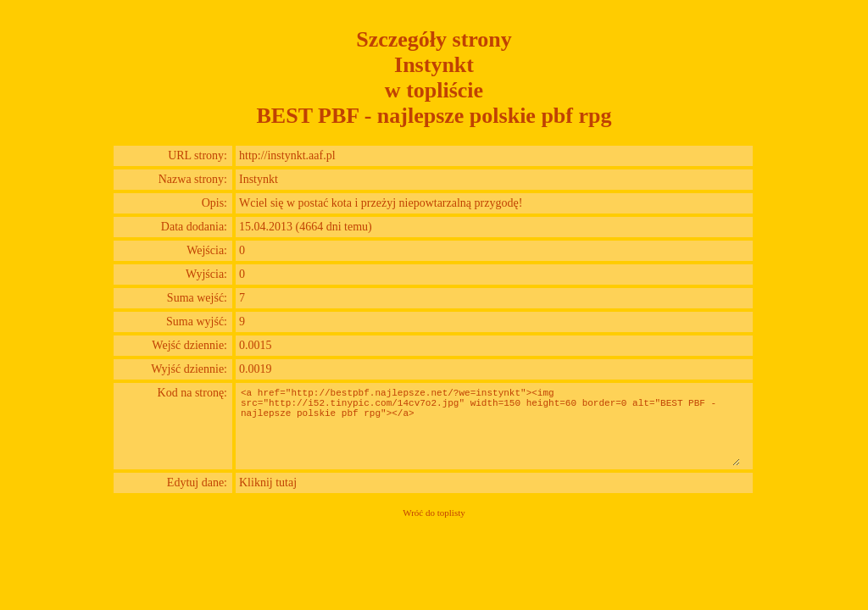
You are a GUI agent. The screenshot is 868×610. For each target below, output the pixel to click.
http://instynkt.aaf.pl (287, 155)
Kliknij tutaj (268, 482)
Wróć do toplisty (434, 513)
